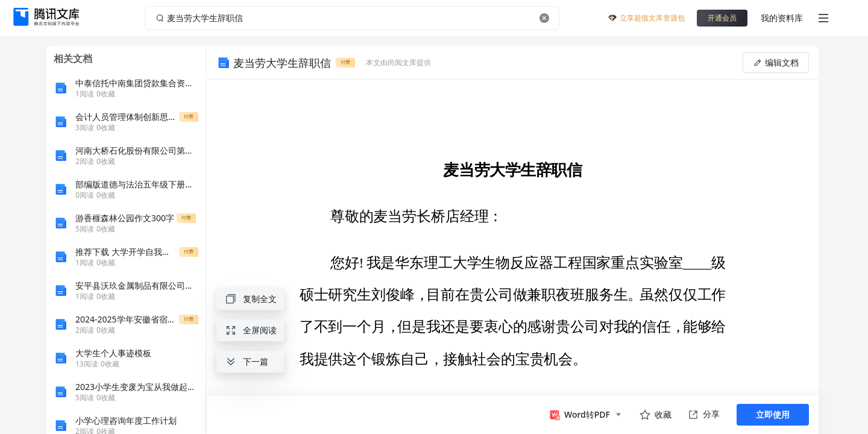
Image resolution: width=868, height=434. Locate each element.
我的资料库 (782, 18)
